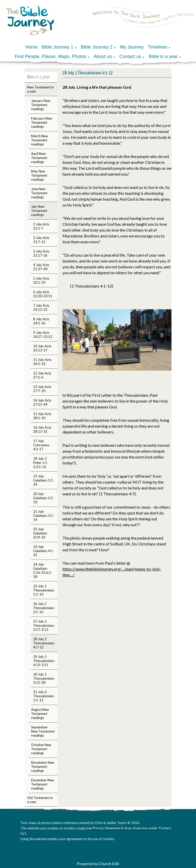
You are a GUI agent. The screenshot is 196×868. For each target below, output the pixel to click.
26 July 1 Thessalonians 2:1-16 (44, 608)
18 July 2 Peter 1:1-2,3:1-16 (41, 463)
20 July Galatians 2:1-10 (44, 498)
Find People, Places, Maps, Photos (51, 56)
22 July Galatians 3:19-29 (40, 533)
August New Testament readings (40, 714)
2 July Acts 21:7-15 (41, 240)
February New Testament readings (42, 122)
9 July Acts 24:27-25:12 (43, 335)
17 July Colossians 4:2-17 (41, 445)
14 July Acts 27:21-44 (42, 402)
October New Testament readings (41, 749)
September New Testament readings (43, 731)
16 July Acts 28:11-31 (42, 429)
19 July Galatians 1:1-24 (44, 480)
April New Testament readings (39, 158)
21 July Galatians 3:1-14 (44, 516)
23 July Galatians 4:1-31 (44, 551)
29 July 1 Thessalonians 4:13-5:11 (44, 661)
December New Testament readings (43, 784)
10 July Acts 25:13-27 (42, 348)
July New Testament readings (39, 211)
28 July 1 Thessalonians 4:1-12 (44, 643)
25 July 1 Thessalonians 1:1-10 (44, 590)
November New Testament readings (43, 767)
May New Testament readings (39, 175)
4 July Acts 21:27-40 (41, 267)
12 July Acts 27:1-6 (42, 375)
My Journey (132, 47)
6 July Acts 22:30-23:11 (43, 294)
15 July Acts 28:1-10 (42, 416)
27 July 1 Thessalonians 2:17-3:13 (44, 625)
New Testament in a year (40, 89)
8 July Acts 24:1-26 (41, 321)
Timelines (157, 47)
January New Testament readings (41, 105)
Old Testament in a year (40, 800)
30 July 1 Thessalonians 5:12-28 (44, 678)
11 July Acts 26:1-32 (42, 362)
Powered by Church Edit (98, 864)
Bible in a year (163, 56)
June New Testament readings (39, 193)
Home (31, 47)
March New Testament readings (40, 140)
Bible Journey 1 (57, 47)
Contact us (130, 56)
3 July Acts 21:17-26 (41, 253)
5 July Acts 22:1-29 (41, 280)
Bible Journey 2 (97, 47)
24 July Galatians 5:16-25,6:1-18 (43, 570)
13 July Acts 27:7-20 (42, 389)
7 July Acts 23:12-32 (41, 307)
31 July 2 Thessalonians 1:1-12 (44, 696)
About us (103, 56)
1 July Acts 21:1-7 (41, 226)
